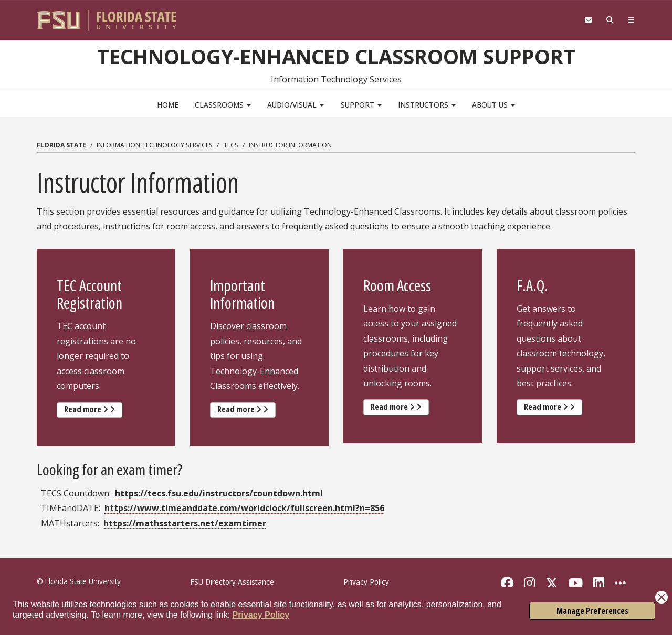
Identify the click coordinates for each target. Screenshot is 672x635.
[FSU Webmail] (588, 20)
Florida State (61, 145)
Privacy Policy (261, 615)
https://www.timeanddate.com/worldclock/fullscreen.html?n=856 (244, 508)
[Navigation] (631, 20)
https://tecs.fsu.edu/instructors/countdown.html (219, 493)
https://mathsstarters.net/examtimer (185, 523)
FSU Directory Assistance (232, 582)
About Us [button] (493, 105)
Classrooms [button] (223, 105)
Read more (93, 409)
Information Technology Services (155, 145)
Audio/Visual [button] (296, 105)
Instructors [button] (427, 105)
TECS (231, 145)
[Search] (610, 20)
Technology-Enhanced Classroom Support (336, 56)
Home (168, 105)
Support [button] (361, 105)
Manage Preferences (592, 611)
